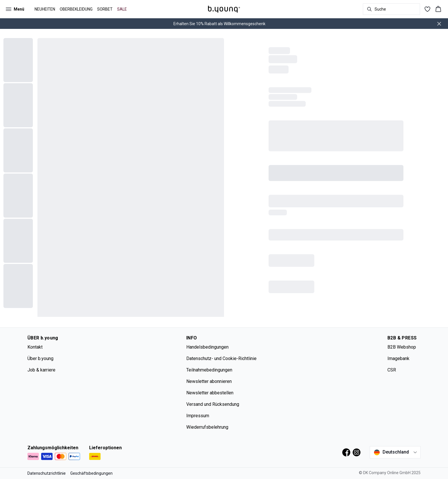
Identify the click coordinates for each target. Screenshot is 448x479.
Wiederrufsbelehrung (207, 427)
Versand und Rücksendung (213, 404)
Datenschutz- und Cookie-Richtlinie (221, 358)
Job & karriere (41, 370)
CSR (392, 370)
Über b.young (40, 358)
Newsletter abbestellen (210, 393)
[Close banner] (439, 24)
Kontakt (35, 347)
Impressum (198, 416)
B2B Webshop (402, 347)
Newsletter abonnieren (209, 381)
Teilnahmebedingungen (209, 370)
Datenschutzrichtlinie (47, 473)
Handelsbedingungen (207, 347)
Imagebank (398, 358)
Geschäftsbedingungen (91, 473)
